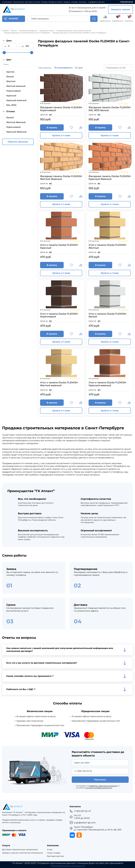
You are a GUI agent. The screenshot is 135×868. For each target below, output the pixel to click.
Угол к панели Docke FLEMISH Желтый (107, 246)
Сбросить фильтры (18, 142)
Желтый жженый (16, 86)
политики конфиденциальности (99, 788)
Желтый (11, 81)
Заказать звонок (120, 9)
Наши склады (54, 853)
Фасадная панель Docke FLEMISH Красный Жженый (110, 178)
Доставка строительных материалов (20, 850)
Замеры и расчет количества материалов (22, 853)
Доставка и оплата (33, 2)
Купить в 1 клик (61, 136)
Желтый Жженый (16, 122)
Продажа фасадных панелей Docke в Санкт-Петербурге (27, 33)
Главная (5, 31)
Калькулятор (19, 2)
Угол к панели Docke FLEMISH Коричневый (59, 315)
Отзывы (44, 2)
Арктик (10, 72)
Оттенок (8, 112)
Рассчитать (100, 780)
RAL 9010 (11, 105)
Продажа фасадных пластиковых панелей (74, 31)
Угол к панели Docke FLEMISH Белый (107, 315)
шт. (51, 115)
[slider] (4, 53)
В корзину (52, 128)
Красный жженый (16, 100)
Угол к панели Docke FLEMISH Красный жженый (107, 384)
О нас (50, 850)
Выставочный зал (56, 856)
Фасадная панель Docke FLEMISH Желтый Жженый (61, 178)
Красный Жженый (16, 132)
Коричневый (13, 91)
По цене (79, 68)
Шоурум (67, 2)
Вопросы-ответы (56, 2)
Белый (10, 77)
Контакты (83, 2)
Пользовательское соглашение (68, 866)
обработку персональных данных (103, 786)
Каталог (14, 31)
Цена (7, 41)
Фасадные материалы (28, 31)
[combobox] (118, 68)
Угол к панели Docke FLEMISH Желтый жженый (59, 384)
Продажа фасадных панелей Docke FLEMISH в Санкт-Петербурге (79, 33)
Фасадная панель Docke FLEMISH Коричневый (61, 109)
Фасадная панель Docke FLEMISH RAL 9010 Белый (110, 109)
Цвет (7, 60)
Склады (75, 2)
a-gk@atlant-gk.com (96, 2)
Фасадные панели (47, 31)
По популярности (63, 68)
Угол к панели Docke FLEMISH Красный (59, 246)
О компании (7, 2)
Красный (11, 96)
